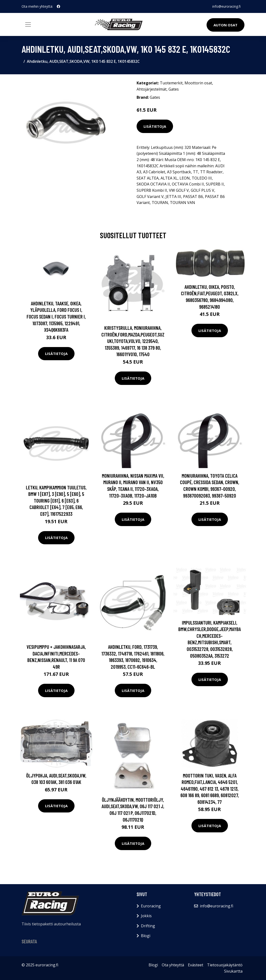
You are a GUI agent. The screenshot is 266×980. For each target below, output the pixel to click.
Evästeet (196, 965)
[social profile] (58, 6)
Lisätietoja (155, 126)
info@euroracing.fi (226, 6)
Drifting (148, 926)
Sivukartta (233, 971)
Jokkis (146, 916)
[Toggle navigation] (28, 24)
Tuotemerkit (171, 83)
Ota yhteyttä (173, 965)
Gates (174, 89)
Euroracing (151, 906)
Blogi (146, 936)
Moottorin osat (198, 83)
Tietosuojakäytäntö (225, 965)
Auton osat (226, 25)
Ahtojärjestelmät (152, 89)
